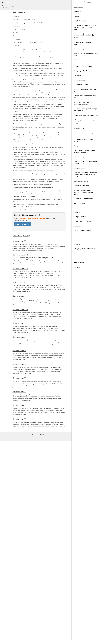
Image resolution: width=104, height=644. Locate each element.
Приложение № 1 (20, 241)
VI (74, 240)
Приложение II (19, 351)
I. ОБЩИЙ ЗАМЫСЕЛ (80, 217)
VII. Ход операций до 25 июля (82, 71)
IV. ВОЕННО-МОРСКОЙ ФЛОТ (83, 231)
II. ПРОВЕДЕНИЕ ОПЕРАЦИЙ (82, 221)
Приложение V (19, 392)
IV (74, 258)
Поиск (88, 2)
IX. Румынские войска (80, 128)
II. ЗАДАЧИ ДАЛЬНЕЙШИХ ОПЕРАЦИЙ (85, 249)
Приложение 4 (78, 267)
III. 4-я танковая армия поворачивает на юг (85, 49)
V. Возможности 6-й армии (81, 181)
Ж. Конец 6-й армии (79, 203)
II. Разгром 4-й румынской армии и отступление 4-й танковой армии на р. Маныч (84, 192)
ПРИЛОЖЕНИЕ (20, 282)
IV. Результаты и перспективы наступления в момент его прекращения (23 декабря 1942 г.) (85, 175)
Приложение (18, 296)
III (74, 253)
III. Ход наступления (79, 168)
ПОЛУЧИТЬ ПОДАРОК (22, 224)
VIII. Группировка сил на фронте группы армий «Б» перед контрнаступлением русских (85, 122)
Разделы (42, 434)
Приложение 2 (78, 244)
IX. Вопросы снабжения (80, 80)
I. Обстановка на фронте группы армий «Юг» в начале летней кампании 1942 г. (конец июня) (84, 36)
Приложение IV (20, 378)
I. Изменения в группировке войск (83, 157)
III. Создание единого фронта (82, 146)
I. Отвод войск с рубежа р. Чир (82, 186)
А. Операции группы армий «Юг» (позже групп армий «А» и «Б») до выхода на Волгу (85, 27)
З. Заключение (78, 208)
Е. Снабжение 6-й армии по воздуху (83, 199)
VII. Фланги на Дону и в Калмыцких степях (86, 115)
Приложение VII (20, 419)
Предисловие (77, 12)
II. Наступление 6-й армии (81, 85)
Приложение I (19, 337)
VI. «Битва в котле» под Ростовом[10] (84, 66)
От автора (76, 16)
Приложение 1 (78, 212)
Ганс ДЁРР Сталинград (80, 21)
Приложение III (19, 364)
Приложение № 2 (20, 255)
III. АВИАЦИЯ (78, 226)
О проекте (35, 434)
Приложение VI (20, 405)
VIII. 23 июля (77, 75)
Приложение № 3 (20, 269)
